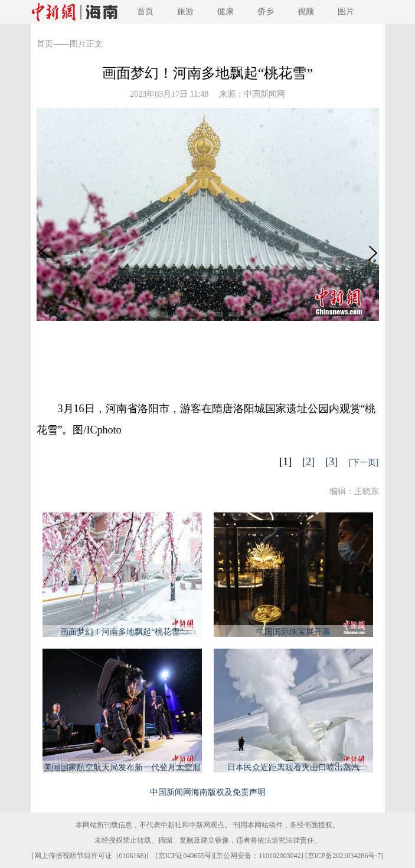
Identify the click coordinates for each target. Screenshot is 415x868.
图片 (346, 11)
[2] (308, 462)
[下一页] (363, 463)
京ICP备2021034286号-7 (344, 856)
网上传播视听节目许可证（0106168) (90, 856)
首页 (145, 11)
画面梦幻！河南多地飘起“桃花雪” (122, 632)
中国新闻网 (264, 94)
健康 (226, 11)
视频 (306, 11)
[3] (331, 462)
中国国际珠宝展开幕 (293, 632)
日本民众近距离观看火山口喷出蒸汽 (293, 767)
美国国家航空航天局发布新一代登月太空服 (122, 767)
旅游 (185, 11)
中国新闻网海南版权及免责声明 (208, 792)
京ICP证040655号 (185, 856)
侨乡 (266, 11)
